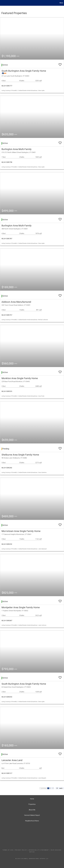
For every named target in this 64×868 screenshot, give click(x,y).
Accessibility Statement (39, 850)
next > (61, 788)
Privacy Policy (21, 850)
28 (57, 788)
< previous (43, 788)
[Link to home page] (2, 3)
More (61, 3)
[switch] (60, 64)
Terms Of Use (8, 850)
